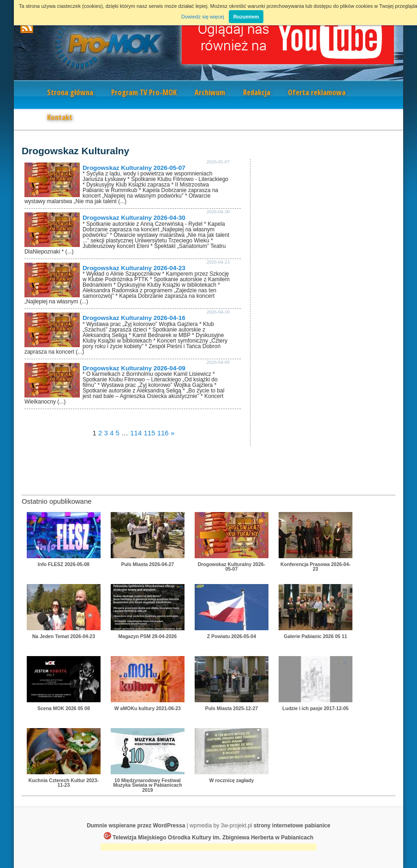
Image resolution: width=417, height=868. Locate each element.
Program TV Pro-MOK (144, 92)
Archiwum (210, 92)
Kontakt (60, 117)
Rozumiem (246, 17)
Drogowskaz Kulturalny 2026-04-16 (134, 318)
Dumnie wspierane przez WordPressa (136, 826)
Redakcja (257, 92)
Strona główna (70, 92)
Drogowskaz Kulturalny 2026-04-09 (134, 368)
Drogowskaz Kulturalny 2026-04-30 (134, 218)
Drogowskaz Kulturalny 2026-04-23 (134, 268)
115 (149, 433)
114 (136, 433)
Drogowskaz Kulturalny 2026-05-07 (134, 168)
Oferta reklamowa (317, 92)
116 (163, 433)
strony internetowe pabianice (292, 826)
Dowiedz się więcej (203, 17)
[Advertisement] (208, 848)
